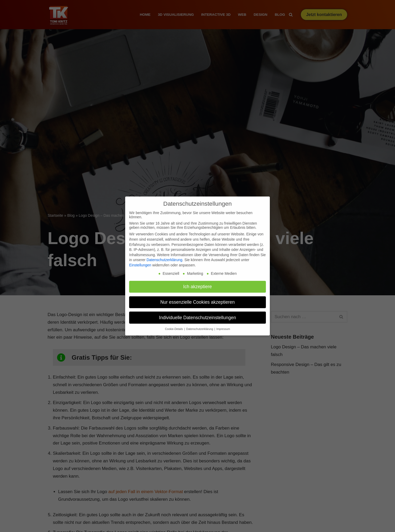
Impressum (223, 325)
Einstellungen (140, 261)
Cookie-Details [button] (174, 325)
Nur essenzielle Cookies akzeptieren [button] (197, 298)
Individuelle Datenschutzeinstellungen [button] (198, 313)
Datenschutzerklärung (164, 256)
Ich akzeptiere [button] (198, 282)
